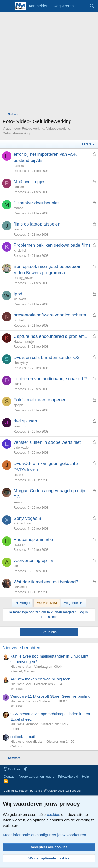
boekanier (21, 587)
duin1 (17, 384)
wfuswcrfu (21, 299)
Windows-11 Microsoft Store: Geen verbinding (50, 696)
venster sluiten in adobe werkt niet (47, 442)
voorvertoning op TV (34, 561)
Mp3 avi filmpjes (30, 182)
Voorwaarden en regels (37, 776)
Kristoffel (20, 251)
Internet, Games (23, 671)
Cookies (12, 769)
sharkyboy (21, 363)
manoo (18, 208)
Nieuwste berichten (22, 648)
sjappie (19, 405)
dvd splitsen (25, 421)
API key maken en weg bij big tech (40, 679)
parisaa (19, 187)
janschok (20, 426)
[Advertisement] (49, 63)
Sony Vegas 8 (27, 518)
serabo (18, 502)
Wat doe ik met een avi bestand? (46, 582)
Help (85, 776)
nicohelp (19, 320)
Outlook (16, 746)
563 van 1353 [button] (47, 603)
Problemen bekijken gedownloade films (52, 245)
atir (16, 566)
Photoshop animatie (33, 539)
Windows (17, 689)
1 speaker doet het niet (36, 203)
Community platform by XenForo (43, 791)
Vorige (22, 603)
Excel (15, 729)
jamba (18, 229)
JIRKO (18, 475)
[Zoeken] (92, 6)
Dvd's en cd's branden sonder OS (47, 357)
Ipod (18, 294)
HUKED (19, 545)
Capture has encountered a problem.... (52, 336)
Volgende (74, 603)
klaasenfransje (24, 342)
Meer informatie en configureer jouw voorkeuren (45, 835)
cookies (53, 814)
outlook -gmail (23, 737)
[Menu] (7, 6)
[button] (26, 769)
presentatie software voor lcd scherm (50, 315)
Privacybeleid (68, 776)
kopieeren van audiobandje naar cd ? (50, 379)
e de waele (21, 448)
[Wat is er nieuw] (81, 6)
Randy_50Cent (24, 278)
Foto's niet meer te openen (40, 400)
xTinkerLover (23, 523)
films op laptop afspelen (37, 224)
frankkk (19, 166)
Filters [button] (87, 144)
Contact (10, 776)
